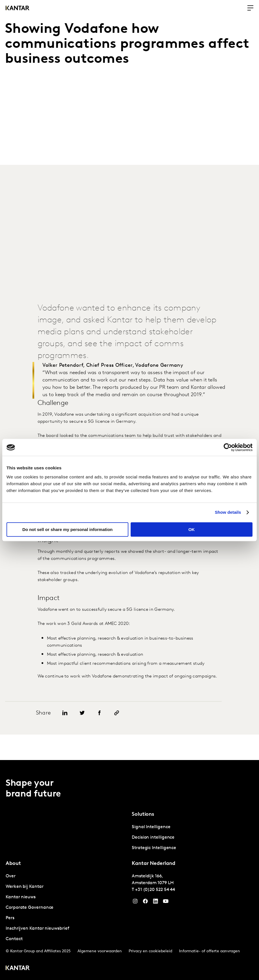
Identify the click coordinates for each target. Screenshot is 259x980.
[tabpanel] (193, 838)
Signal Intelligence (151, 827)
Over (11, 876)
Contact (14, 939)
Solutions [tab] (143, 814)
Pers (10, 918)
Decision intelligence (153, 837)
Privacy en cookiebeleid (150, 951)
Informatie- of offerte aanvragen (210, 951)
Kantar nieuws (21, 897)
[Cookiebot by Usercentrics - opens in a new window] (228, 447)
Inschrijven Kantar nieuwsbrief (37, 929)
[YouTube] (156, 903)
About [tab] (13, 864)
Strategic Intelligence (154, 848)
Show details (228, 512)
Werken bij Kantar (25, 887)
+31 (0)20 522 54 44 (155, 890)
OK (192, 529)
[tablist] (129, 870)
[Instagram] (135, 903)
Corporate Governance (30, 908)
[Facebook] (145, 903)
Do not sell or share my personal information (67, 529)
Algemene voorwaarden (100, 951)
